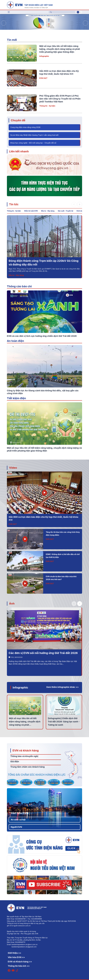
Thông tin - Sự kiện (47, 106)
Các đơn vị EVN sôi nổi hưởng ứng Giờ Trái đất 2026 (43, 653)
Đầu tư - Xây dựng (48, 211)
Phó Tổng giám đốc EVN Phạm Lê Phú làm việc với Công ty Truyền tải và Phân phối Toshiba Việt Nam (60, 99)
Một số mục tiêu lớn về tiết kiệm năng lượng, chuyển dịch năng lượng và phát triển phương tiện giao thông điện (60, 49)
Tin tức (14, 204)
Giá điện (15, 762)
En (81, 12)
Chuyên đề (18, 120)
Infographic (44, 56)
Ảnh (12, 603)
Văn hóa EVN (20, 813)
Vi (78, 12)
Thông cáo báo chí (19, 286)
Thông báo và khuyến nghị (24, 756)
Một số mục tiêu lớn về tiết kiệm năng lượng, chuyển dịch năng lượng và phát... (25, 722)
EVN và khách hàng (26, 750)
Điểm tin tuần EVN (31, 211)
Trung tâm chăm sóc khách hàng (27, 767)
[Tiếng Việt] (30, 5)
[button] (85, 23)
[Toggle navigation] (9, 12)
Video (13, 468)
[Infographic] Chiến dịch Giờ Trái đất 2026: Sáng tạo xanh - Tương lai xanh (64, 722)
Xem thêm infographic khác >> (62, 687)
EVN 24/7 (43, 78)
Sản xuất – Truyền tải (66, 211)
